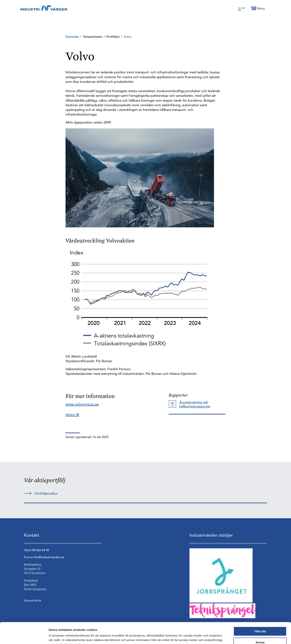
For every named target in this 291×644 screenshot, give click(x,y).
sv (239, 8)
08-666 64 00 (40, 550)
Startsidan (72, 37)
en (243, 8)
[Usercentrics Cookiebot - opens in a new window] (24, 637)
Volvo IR (72, 415)
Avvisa (260, 622)
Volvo (128, 37)
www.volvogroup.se (82, 405)
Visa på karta (32, 601)
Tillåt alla (260, 611)
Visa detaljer (202, 637)
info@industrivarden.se (49, 557)
